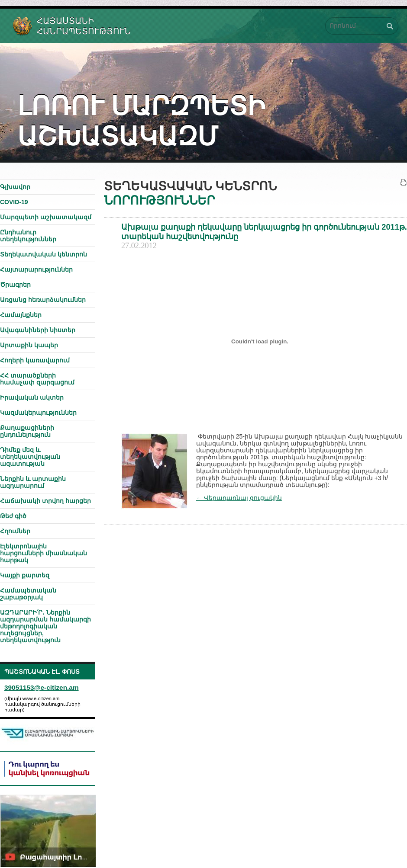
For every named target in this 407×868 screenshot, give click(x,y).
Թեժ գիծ (13, 516)
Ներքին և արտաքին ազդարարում (33, 482)
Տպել (404, 183)
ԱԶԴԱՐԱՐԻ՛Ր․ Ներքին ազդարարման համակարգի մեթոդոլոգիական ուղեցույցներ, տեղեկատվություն (45, 626)
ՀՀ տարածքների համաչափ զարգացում (37, 379)
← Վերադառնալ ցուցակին (239, 498)
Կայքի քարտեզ (25, 575)
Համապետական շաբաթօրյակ (28, 594)
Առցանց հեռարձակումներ (43, 300)
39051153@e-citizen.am (42, 687)
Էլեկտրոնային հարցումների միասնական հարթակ (44, 553)
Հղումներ (15, 531)
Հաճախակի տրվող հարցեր (45, 501)
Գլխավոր (15, 187)
